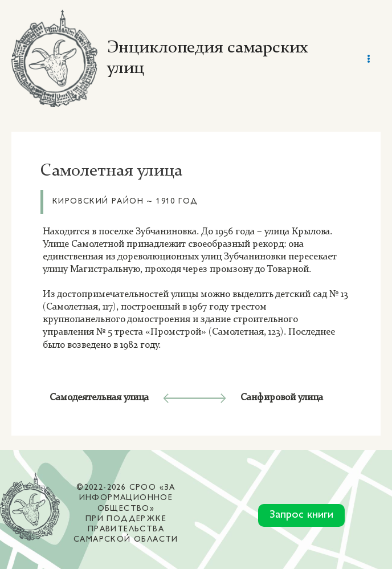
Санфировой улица (282, 393)
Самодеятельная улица (99, 393)
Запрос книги (301, 511)
